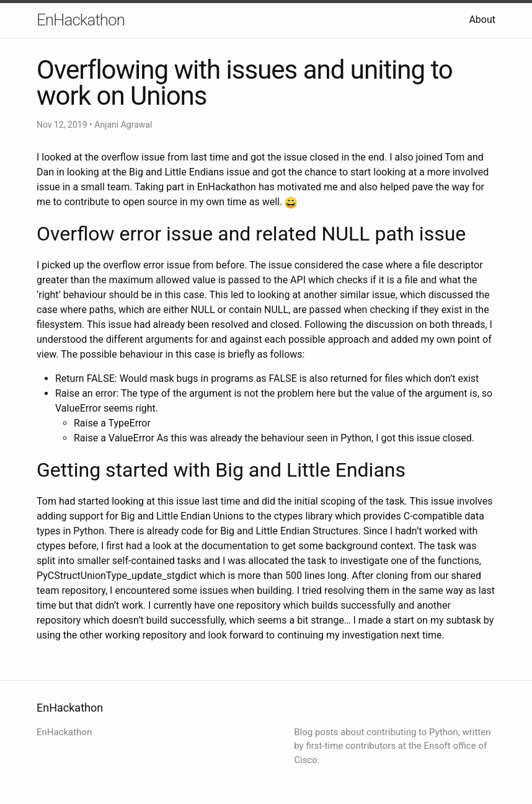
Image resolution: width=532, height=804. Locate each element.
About (482, 20)
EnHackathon (81, 20)
